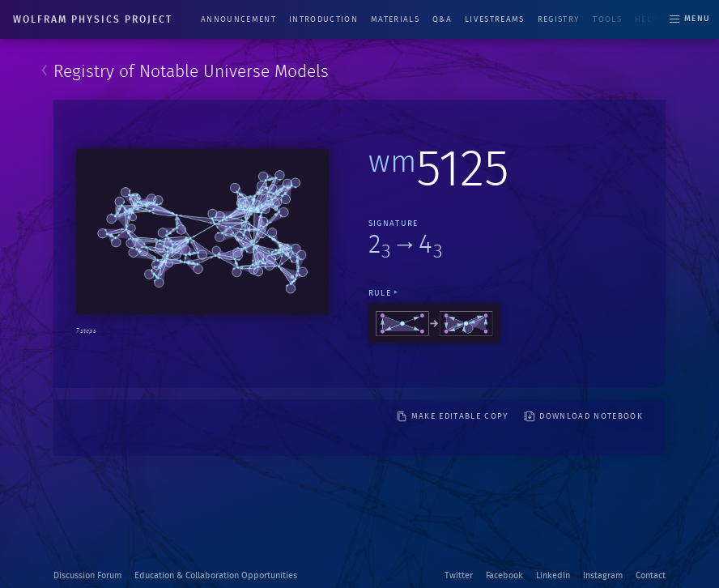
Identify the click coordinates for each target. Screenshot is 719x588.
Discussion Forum (87, 575)
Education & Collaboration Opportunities (216, 575)
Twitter (459, 575)
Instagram (603, 575)
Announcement (238, 19)
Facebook (504, 575)
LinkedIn (553, 575)
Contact (651, 575)
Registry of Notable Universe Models (191, 72)
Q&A (442, 19)
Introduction (323, 19)
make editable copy (453, 416)
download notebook (583, 416)
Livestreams (495, 19)
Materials (395, 19)
